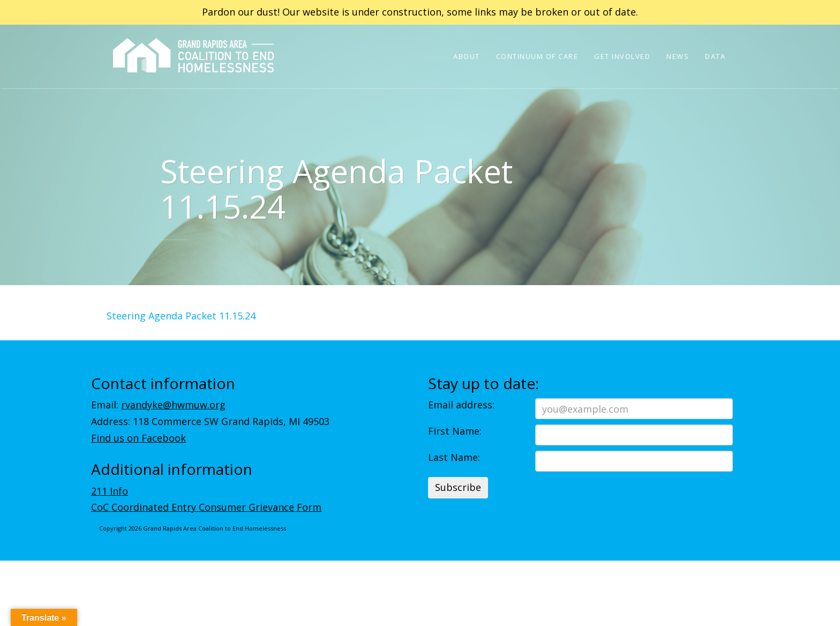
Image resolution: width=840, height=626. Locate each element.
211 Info (110, 491)
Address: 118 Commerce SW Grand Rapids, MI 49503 (210, 421)
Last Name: (454, 457)
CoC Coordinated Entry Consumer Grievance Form (206, 507)
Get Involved (622, 56)
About (467, 56)
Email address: (461, 405)
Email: (158, 405)
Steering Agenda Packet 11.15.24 (181, 316)
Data (715, 56)
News (678, 56)
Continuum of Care (537, 56)
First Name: (455, 431)
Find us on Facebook (138, 438)
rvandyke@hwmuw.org (173, 405)
